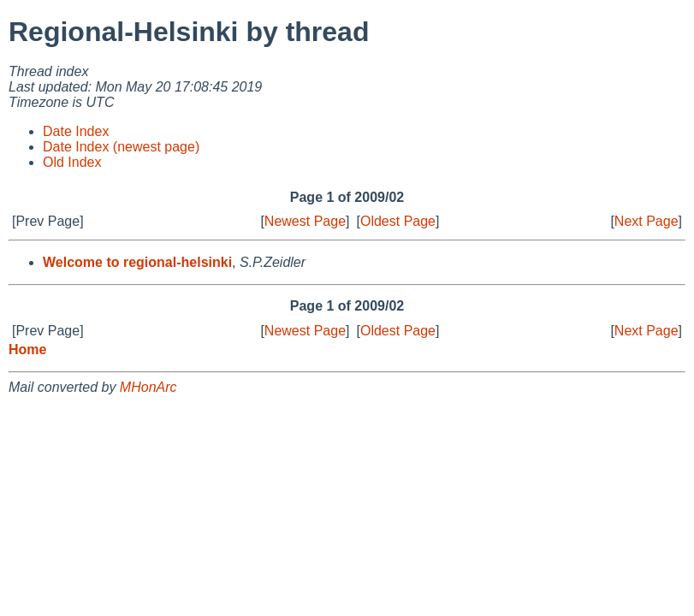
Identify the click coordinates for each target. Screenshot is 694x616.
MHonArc (148, 387)
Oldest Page (398, 221)
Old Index (72, 162)
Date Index (76, 131)
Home (27, 349)
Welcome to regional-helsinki (137, 262)
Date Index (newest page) (121, 147)
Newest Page (305, 221)
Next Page (647, 221)
